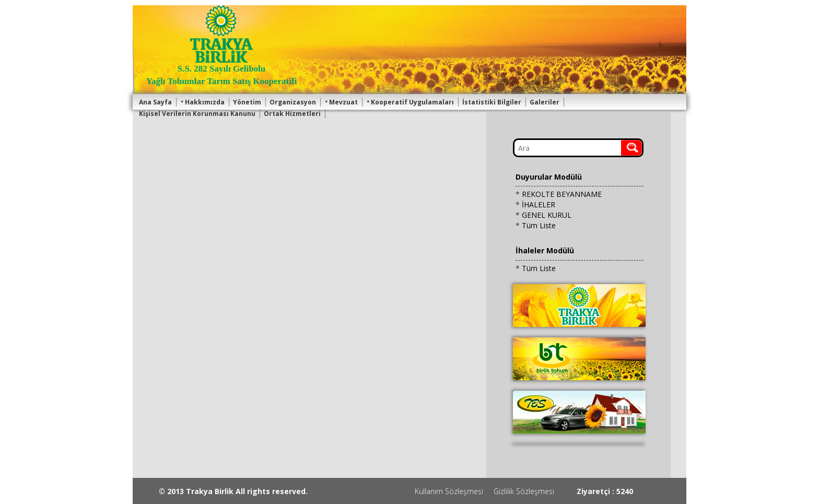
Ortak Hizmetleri (292, 114)
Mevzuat (341, 102)
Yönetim (247, 102)
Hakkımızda (202, 102)
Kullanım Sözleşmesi (449, 491)
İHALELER (539, 204)
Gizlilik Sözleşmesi (524, 491)
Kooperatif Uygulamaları (410, 102)
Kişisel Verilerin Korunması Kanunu (197, 114)
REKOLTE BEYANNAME (562, 194)
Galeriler (545, 102)
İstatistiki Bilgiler (492, 102)
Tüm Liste (539, 225)
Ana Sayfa (155, 102)
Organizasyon (293, 102)
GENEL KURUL (547, 215)
